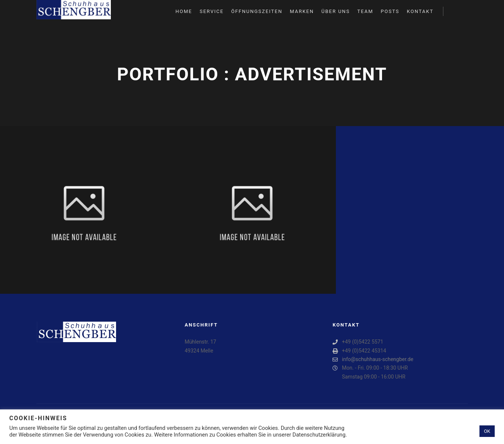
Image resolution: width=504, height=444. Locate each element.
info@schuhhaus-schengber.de (373, 359)
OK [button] (487, 431)
